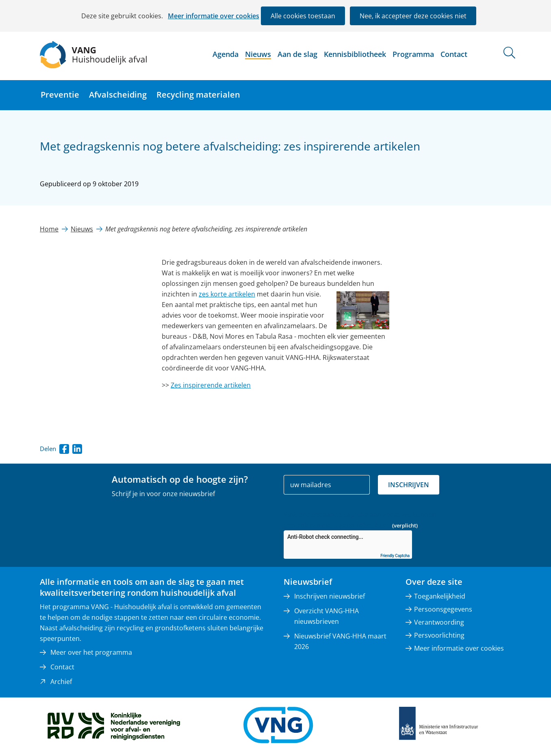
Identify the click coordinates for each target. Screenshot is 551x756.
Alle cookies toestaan (303, 16)
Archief (61, 682)
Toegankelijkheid (440, 596)
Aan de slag (297, 54)
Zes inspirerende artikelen (211, 385)
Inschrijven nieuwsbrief (330, 596)
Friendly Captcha (395, 556)
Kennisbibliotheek (355, 54)
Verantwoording (439, 622)
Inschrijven (409, 485)
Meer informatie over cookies (214, 16)
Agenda (226, 54)
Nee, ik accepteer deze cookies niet (413, 16)
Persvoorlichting (439, 635)
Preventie (60, 95)
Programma (413, 54)
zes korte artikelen (227, 294)
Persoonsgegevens (443, 609)
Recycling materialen (198, 95)
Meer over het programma (91, 652)
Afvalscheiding (118, 95)
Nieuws (258, 54)
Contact (454, 54)
